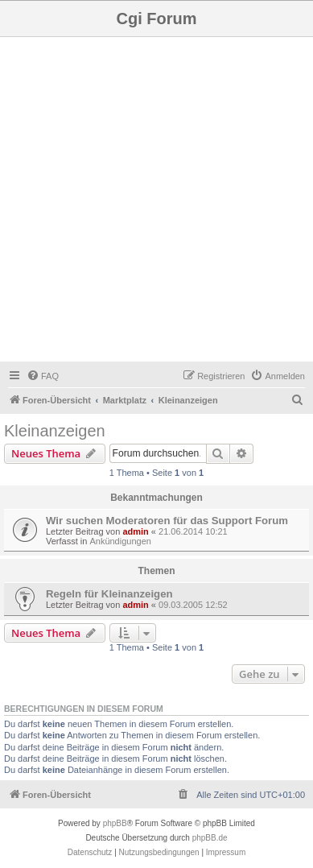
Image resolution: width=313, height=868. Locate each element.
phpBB (115, 823)
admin (135, 531)
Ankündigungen (120, 541)
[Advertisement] (156, 202)
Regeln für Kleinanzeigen (109, 594)
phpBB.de (210, 838)
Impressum (226, 852)
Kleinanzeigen (55, 431)
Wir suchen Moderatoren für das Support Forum (167, 521)
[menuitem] (43, 376)
